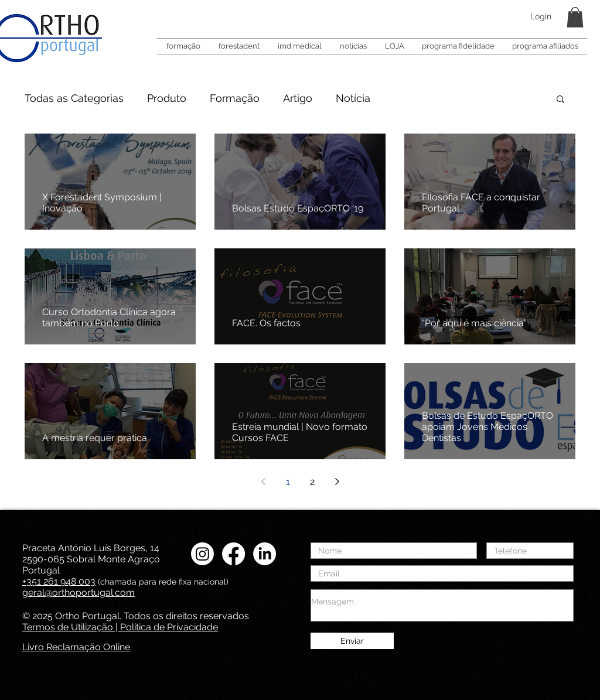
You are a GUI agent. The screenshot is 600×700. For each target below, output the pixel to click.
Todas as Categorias (74, 98)
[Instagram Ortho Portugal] (202, 554)
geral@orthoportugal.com (79, 593)
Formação (235, 98)
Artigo (298, 98)
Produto (167, 98)
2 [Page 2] (312, 482)
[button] (575, 17)
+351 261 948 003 (59, 581)
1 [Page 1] (288, 482)
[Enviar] (352, 641)
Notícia (353, 98)
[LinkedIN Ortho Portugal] (265, 554)
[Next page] (337, 482)
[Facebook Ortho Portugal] (233, 554)
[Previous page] (263, 482)
